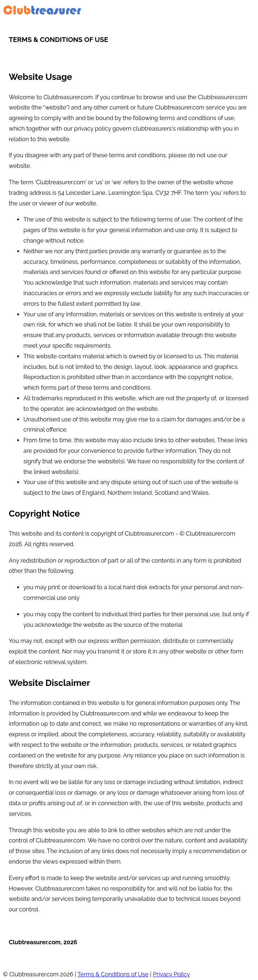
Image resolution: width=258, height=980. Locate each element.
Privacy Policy (171, 974)
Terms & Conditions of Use (113, 974)
